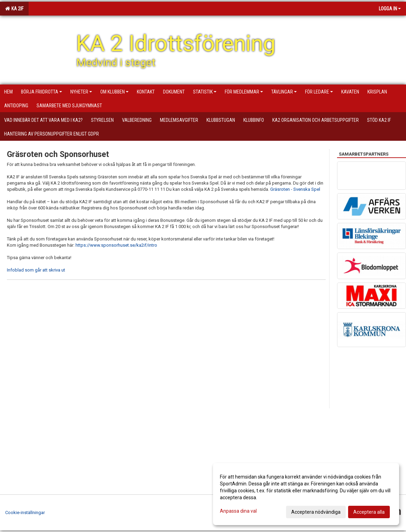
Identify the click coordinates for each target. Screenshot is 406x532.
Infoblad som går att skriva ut (36, 270)
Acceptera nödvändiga (316, 512)
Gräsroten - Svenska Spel (295, 189)
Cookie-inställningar (25, 513)
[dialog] (306, 494)
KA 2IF (14, 9)
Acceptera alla (369, 512)
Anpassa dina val (238, 511)
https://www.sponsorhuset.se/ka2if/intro (116, 245)
